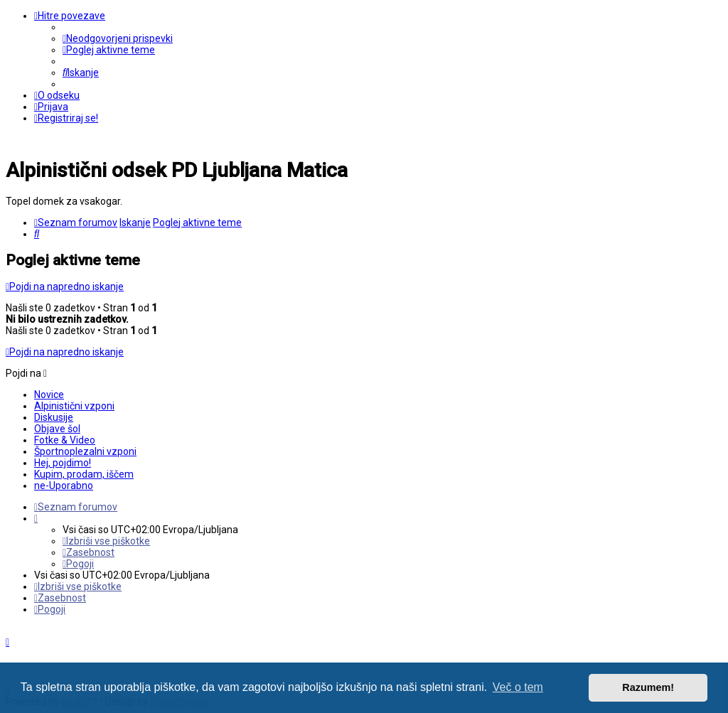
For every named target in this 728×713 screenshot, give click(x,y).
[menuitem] (118, 38)
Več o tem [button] (518, 687)
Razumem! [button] (648, 687)
